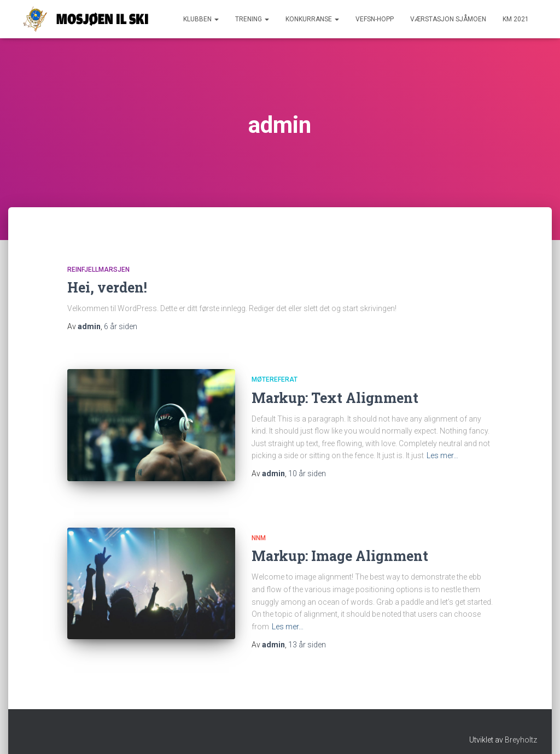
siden (121, 326)
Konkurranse (312, 19)
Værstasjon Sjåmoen (448, 19)
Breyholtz (521, 729)
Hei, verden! (107, 287)
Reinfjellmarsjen (98, 270)
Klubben (201, 19)
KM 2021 (516, 19)
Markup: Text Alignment (335, 398)
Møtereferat (275, 379)
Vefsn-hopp (375, 19)
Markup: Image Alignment (340, 546)
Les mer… (442, 455)
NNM (259, 528)
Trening (252, 19)
